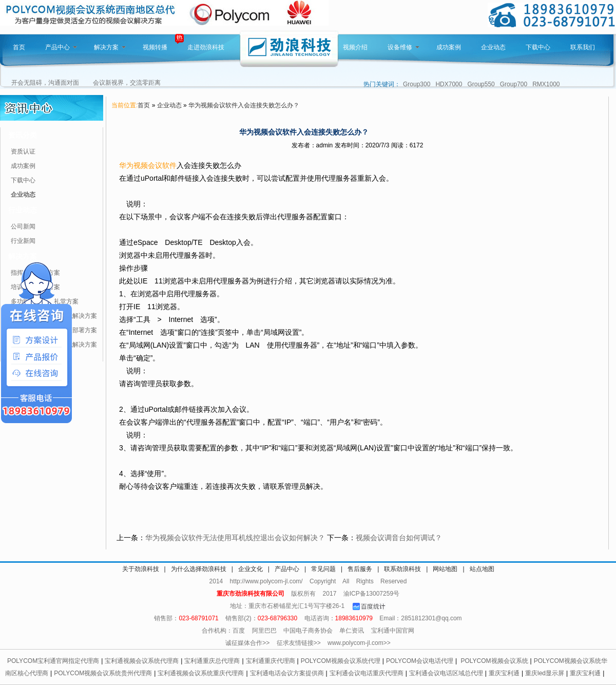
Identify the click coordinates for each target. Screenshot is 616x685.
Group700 (514, 84)
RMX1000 (546, 84)
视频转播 (155, 47)
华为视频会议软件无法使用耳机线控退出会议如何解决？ (235, 538)
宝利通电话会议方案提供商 (287, 673)
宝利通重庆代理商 (271, 661)
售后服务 (360, 569)
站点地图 (482, 569)
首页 (19, 47)
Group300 (417, 84)
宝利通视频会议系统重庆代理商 (201, 673)
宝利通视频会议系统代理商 (142, 661)
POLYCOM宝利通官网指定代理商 (53, 661)
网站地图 (445, 569)
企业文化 (251, 569)
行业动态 (23, 210)
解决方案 (110, 47)
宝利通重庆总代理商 (212, 661)
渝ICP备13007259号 (371, 594)
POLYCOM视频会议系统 (494, 661)
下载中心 (538, 47)
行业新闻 (23, 241)
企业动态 (493, 47)
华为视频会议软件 (148, 165)
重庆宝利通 (504, 673)
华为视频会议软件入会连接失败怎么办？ (244, 105)
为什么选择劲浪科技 (199, 569)
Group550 (481, 84)
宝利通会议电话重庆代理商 (367, 673)
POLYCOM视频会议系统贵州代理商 (103, 673)
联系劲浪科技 (402, 569)
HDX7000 (449, 84)
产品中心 (61, 47)
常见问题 (323, 569)
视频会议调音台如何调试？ (399, 538)
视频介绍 (355, 47)
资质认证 (23, 151)
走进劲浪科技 (206, 47)
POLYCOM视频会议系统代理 (341, 661)
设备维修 (403, 47)
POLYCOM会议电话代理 (420, 661)
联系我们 (583, 47)
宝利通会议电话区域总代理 (446, 673)
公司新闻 (23, 226)
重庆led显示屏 (545, 673)
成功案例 (449, 47)
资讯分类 (23, 135)
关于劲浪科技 (141, 569)
